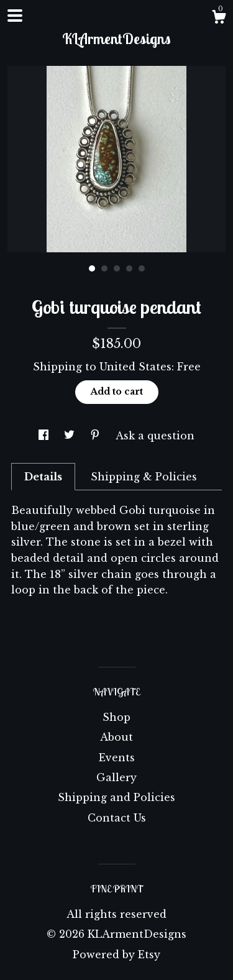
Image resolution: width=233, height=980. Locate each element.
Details (43, 477)
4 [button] (129, 268)
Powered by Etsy (116, 955)
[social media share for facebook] (45, 436)
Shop (116, 717)
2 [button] (104, 268)
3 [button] (117, 268)
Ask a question (155, 436)
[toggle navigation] (15, 16)
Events (117, 758)
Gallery (116, 777)
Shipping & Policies (144, 477)
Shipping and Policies (116, 797)
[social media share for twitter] (71, 436)
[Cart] (219, 19)
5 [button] (142, 268)
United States (135, 367)
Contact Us (117, 818)
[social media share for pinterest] (97, 436)
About (116, 737)
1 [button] (92, 268)
